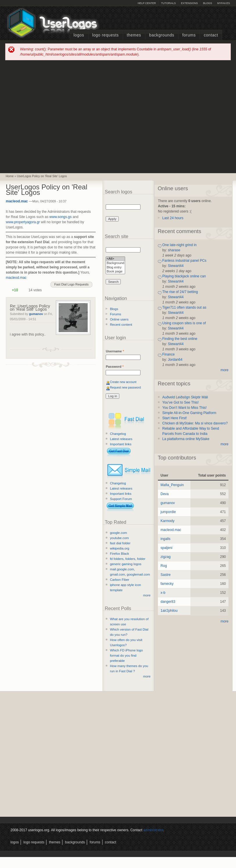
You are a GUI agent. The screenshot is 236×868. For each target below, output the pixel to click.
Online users (119, 319)
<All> (115, 259)
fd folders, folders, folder (128, 559)
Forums (189, 35)
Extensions (189, 3)
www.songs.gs (61, 217)
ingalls (165, 539)
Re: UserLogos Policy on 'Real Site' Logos (30, 308)
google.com (119, 533)
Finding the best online (180, 339)
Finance (169, 354)
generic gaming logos (126, 564)
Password (115, 367)
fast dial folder (120, 543)
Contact (211, 35)
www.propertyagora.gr (23, 222)
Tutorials (168, 3)
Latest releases (121, 439)
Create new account (123, 382)
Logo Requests (105, 35)
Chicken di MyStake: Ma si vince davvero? (195, 423)
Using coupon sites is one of (184, 323)
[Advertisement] (55, 116)
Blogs (207, 3)
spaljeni (166, 548)
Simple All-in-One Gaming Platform (189, 413)
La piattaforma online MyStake (186, 439)
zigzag (166, 557)
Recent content (121, 325)
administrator (153, 830)
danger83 (168, 602)
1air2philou (169, 611)
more (147, 595)
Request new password (126, 388)
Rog (164, 566)
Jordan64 (175, 360)
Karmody (167, 521)
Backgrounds (162, 35)
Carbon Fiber (120, 580)
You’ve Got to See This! (180, 402)
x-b (163, 593)
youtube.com (119, 538)
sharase (174, 250)
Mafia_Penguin (172, 485)
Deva (165, 494)
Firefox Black (120, 554)
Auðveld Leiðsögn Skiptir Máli (185, 397)
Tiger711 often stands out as (184, 307)
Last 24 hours (173, 218)
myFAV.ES (224, 3)
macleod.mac (17, 201)
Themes (134, 35)
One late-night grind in (179, 245)
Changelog (118, 434)
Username (115, 351)
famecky (167, 584)
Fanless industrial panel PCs (184, 261)
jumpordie (168, 512)
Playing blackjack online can (184, 276)
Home (10, 176)
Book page (115, 272)
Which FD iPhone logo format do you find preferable (126, 655)
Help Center (147, 3)
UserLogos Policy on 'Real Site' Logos (42, 176)
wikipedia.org (120, 548)
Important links (121, 444)
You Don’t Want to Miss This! (184, 408)
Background (115, 263)
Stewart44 (176, 266)
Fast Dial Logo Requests (71, 284)
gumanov (36, 314)
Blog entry (115, 268)
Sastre (166, 575)
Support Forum (121, 499)
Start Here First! (175, 418)
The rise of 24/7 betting (180, 292)
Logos (79, 35)
